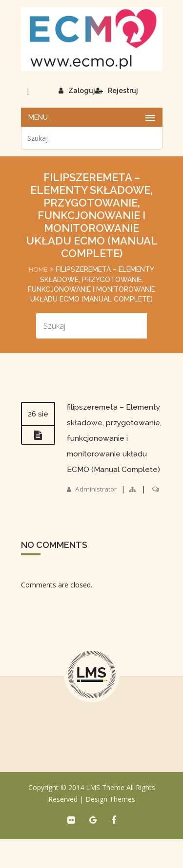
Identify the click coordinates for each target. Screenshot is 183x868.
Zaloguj (77, 91)
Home (38, 269)
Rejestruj (117, 91)
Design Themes (110, 828)
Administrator (97, 504)
